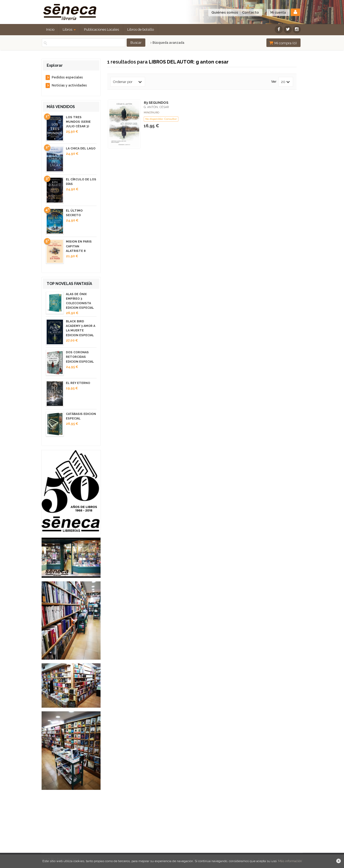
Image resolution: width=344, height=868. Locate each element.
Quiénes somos (225, 12)
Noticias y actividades (69, 85)
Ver (274, 82)
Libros (69, 29)
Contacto (251, 12)
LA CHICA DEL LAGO (81, 148)
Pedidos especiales (67, 77)
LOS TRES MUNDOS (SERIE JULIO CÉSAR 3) (78, 122)
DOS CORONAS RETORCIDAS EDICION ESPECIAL (80, 357)
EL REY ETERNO (78, 383)
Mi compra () (283, 43)
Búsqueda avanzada (167, 43)
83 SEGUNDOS (156, 103)
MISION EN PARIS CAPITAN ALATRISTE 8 (79, 246)
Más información (290, 861)
